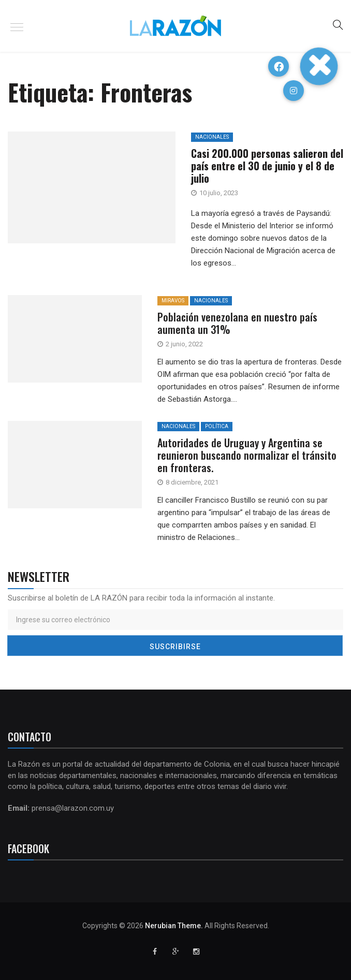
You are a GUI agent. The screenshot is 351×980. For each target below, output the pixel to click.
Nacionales (211, 301)
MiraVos (173, 301)
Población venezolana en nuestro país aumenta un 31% (237, 323)
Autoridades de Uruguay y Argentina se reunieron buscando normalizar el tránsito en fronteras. (247, 455)
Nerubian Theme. (174, 926)
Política (217, 426)
